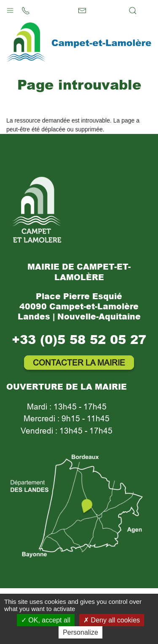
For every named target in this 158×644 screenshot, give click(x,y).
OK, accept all (46, 620)
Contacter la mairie (79, 363)
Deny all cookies (112, 620)
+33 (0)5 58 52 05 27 (79, 339)
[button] (10, 8)
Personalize (80, 632)
